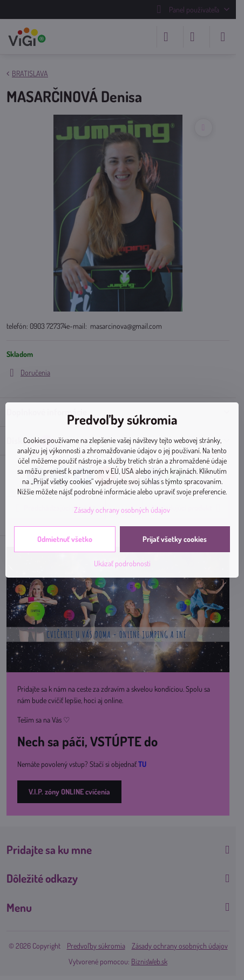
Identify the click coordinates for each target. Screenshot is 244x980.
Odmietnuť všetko (65, 539)
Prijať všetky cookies (175, 539)
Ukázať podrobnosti (122, 563)
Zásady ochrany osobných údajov (122, 510)
